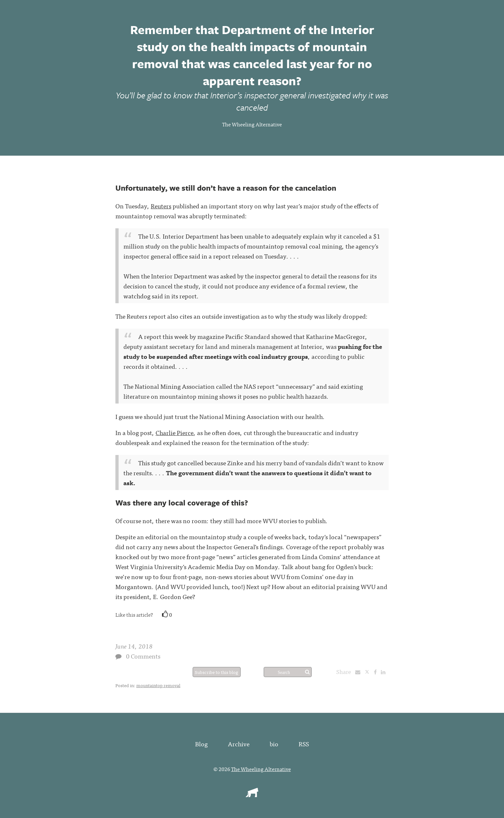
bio (274, 744)
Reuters (161, 206)
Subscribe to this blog (216, 672)
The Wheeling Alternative (252, 124)
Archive (239, 744)
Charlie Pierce (175, 432)
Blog (201, 744)
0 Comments (143, 656)
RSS (304, 744)
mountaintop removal (158, 685)
